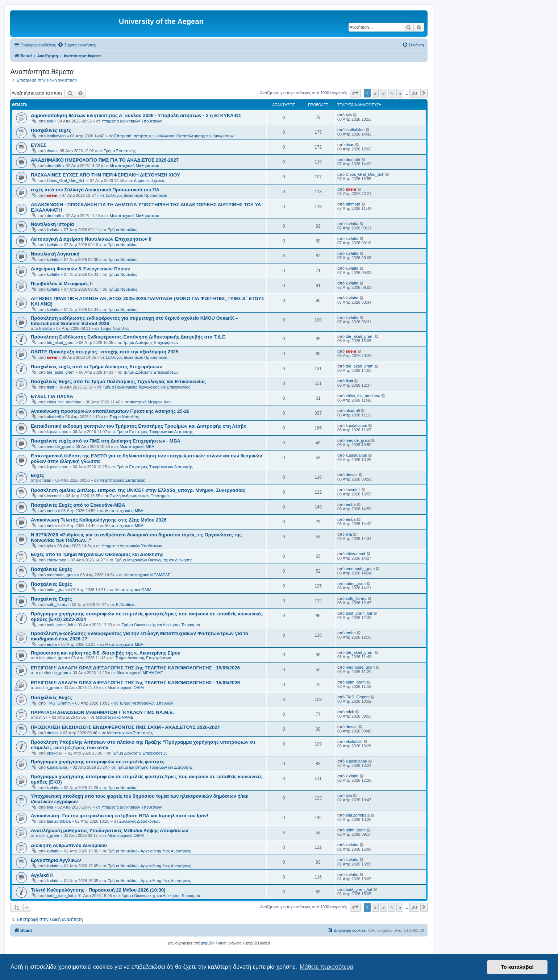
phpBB (207, 943)
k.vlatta (53, 230)
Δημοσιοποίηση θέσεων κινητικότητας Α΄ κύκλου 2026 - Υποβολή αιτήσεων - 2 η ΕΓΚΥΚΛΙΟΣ (136, 115)
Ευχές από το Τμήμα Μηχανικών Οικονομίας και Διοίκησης (97, 554)
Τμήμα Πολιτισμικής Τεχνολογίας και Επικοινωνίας (146, 387)
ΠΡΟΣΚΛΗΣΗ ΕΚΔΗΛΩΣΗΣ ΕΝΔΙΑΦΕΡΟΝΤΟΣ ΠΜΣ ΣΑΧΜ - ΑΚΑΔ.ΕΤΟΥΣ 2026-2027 (125, 727)
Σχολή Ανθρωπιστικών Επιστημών (140, 496)
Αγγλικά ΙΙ (42, 875)
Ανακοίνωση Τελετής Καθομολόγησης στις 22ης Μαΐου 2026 (99, 520)
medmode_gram (61, 575)
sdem (52, 195)
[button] (355, 93)
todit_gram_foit (60, 625)
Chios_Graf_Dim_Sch (66, 180)
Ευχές (38, 475)
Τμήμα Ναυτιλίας (123, 230)
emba (52, 511)
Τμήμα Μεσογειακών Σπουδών (146, 703)
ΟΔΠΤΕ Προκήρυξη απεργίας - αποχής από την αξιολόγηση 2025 (105, 352)
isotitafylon (56, 136)
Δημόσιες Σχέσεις (149, 180)
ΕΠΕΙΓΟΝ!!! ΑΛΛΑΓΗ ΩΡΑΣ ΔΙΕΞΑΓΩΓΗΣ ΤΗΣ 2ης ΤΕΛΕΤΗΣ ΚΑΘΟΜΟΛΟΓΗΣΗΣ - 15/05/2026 (135, 668)
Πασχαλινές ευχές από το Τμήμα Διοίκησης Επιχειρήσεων (96, 367)
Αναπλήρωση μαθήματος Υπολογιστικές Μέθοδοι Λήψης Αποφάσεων (110, 830)
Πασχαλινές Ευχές (51, 569)
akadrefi (54, 417)
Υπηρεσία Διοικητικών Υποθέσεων (132, 121)
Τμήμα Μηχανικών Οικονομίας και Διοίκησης (154, 560)
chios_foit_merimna (64, 402)
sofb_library (57, 605)
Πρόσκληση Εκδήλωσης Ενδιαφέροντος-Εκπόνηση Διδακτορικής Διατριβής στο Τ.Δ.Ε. (129, 337)
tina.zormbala (59, 821)
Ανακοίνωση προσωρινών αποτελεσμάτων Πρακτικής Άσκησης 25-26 (110, 411)
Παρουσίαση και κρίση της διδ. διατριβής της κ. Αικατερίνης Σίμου (106, 653)
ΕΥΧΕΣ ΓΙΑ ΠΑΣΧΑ (52, 396)
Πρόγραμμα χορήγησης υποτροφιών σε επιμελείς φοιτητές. (98, 762)
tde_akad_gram (61, 342)
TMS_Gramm (59, 703)
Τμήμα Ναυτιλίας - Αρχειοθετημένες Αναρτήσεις (149, 851)
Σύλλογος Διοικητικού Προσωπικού (137, 195)
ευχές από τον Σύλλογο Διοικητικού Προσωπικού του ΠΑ (95, 190)
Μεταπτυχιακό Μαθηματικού (134, 166)
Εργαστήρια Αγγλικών (56, 860)
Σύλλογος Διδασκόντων (140, 821)
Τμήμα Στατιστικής (120, 151)
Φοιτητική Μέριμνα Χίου (151, 402)
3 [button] (384, 93)
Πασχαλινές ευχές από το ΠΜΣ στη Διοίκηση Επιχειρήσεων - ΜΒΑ (106, 441)
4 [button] (392, 93)
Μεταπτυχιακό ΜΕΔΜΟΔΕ (147, 575)
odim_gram (57, 590)
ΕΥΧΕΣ (39, 145)
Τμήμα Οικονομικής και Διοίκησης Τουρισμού (161, 625)
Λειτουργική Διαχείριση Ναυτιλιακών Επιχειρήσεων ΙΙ (91, 239)
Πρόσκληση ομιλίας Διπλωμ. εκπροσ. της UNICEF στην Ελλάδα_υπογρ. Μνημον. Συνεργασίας (138, 490)
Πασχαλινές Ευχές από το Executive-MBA (78, 505)
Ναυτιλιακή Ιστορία (52, 224)
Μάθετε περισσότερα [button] (326, 967)
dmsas (45, 480)
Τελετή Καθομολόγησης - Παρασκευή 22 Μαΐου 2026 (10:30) (98, 890)
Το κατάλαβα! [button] (517, 967)
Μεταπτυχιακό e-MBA (124, 511)
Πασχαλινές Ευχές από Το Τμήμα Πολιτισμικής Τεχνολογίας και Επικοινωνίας (118, 381)
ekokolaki (55, 753)
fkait (50, 387)
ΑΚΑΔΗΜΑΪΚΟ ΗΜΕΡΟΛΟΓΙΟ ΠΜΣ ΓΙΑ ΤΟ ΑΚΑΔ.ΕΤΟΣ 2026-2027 (105, 160)
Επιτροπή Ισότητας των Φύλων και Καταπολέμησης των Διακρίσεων (174, 136)
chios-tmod (57, 560)
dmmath (54, 166)
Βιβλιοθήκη (126, 605)
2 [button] (375, 93)
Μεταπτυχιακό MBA (137, 447)
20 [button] (414, 93)
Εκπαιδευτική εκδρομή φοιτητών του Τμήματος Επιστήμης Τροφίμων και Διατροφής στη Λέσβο (139, 426)
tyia (50, 121)
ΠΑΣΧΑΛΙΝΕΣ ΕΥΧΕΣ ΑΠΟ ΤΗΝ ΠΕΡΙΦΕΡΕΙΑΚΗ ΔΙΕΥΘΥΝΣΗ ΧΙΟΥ (105, 175)
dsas (51, 151)
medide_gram (59, 447)
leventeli (54, 496)
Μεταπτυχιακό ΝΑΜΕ (115, 717)
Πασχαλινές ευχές (51, 130)
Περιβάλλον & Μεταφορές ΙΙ (62, 284)
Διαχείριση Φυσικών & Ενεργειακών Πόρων (80, 269)
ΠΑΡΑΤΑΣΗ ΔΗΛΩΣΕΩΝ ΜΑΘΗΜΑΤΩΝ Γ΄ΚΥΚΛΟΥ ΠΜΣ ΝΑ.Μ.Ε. (102, 712)
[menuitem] (77, 45)
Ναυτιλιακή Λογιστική (55, 254)
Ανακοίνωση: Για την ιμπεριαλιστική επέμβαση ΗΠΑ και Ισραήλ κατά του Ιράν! (120, 816)
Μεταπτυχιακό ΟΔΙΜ (133, 590)
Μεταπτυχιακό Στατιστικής (122, 480)
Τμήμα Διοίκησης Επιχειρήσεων (151, 342)
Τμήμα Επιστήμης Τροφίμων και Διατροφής (155, 432)
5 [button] (400, 93)
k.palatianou (57, 432)
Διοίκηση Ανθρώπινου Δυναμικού (69, 845)
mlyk (43, 717)
